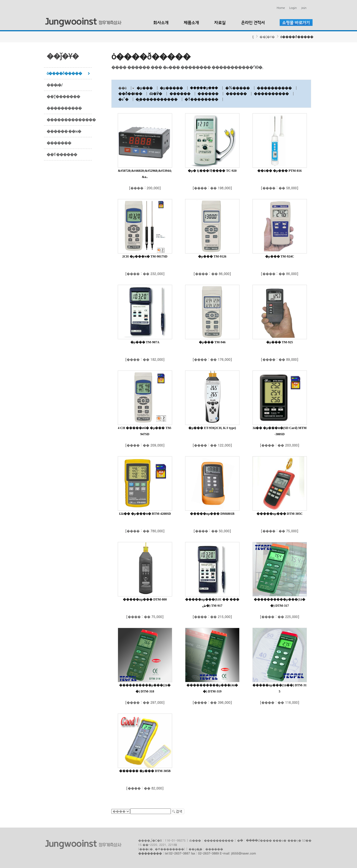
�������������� (70, 120)
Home (281, 8)
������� (59, 143)
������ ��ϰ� (64, 131)
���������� (64, 108)
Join (304, 8)
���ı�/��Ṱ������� (63, 91)
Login (293, 8)
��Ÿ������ (62, 155)
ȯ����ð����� (64, 73)
